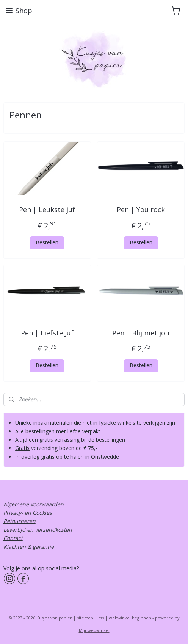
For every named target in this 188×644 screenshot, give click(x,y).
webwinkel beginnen (130, 618)
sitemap (85, 618)
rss (101, 618)
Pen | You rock (141, 209)
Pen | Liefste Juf (47, 333)
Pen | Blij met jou (141, 333)
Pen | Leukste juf (47, 209)
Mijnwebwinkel (94, 630)
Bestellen (47, 242)
